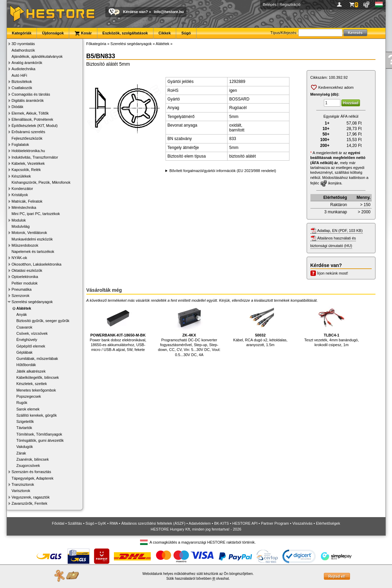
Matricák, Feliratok (27, 201)
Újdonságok (53, 33)
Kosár (83, 33)
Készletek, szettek (32, 384)
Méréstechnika (24, 207)
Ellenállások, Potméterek (33, 119)
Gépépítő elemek (31, 346)
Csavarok (24, 327)
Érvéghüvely (27, 340)
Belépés (270, 4)
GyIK (102, 523)
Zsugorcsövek (28, 466)
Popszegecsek (29, 396)
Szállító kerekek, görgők (37, 415)
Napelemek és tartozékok (33, 252)
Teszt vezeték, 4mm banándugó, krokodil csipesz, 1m (331, 325)
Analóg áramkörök (27, 63)
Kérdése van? (136, 12)
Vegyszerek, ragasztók (31, 497)
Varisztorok (21, 491)
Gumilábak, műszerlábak (37, 359)
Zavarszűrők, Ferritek (30, 503)
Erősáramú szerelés (29, 132)
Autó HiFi (19, 75)
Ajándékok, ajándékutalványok (37, 56)
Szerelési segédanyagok (32, 302)
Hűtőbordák (26, 365)
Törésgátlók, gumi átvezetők (40, 440)
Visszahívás (302, 523)
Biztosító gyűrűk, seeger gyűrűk (43, 321)
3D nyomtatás (23, 44)
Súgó (186, 33)
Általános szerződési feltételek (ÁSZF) (153, 523)
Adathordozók (23, 50)
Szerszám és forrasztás (31, 472)
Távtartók (24, 428)
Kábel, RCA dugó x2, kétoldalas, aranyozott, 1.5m (261, 325)
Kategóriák (22, 33)
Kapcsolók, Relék (26, 170)
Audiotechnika (24, 69)
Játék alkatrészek (31, 371)
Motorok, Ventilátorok (29, 233)
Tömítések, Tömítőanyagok (39, 434)
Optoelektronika (25, 277)
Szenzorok (21, 296)
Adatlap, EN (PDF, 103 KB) (340, 231)
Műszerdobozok (25, 245)
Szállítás (75, 523)
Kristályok (20, 195)
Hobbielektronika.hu (28, 151)
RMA (114, 523)
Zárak (21, 453)
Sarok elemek (28, 409)
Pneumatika (22, 289)
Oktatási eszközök (27, 270)
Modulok (19, 220)
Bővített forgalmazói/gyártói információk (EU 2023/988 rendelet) (223, 171)
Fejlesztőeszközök (27, 138)
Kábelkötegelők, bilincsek (38, 377)
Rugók (22, 403)
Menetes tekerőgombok (36, 390)
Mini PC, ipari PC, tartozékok (36, 214)
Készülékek (21, 176)
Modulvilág (21, 226)
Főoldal (58, 523)
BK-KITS (221, 523)
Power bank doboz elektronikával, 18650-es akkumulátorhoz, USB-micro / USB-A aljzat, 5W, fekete (118, 328)
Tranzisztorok (23, 484)
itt (214, 579)
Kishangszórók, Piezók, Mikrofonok (41, 182)
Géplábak (25, 352)
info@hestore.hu (169, 12)
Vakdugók (25, 447)
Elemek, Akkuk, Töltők (30, 113)
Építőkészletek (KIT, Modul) (35, 126)
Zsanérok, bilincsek (33, 459)
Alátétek (24, 308)
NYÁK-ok (19, 258)
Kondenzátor (22, 189)
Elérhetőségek (328, 523)
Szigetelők (25, 421)
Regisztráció (290, 4)
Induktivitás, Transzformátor (35, 157)
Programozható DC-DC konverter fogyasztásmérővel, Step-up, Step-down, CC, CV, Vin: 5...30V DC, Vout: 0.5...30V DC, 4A (189, 330)
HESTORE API (245, 523)
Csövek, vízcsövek (32, 333)
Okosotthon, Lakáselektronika (37, 264)
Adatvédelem (200, 523)
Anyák (22, 314)
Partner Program (275, 523)
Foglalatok (20, 145)
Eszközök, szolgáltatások (125, 33)
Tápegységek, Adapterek (33, 478)
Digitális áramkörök (28, 100)
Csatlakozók (22, 88)
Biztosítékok (22, 82)
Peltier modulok (25, 283)
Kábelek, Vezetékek (28, 163)
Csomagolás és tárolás (31, 94)
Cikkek (165, 33)
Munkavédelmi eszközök (32, 239)
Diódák (18, 107)
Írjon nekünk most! (333, 273)
